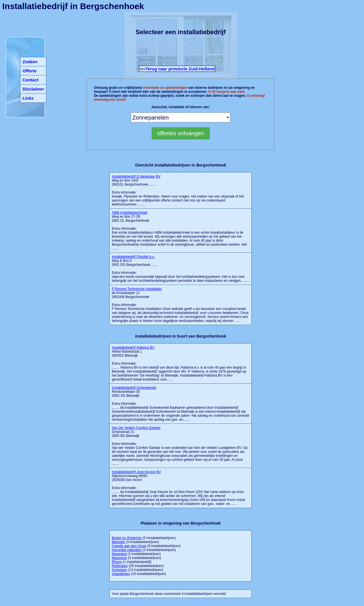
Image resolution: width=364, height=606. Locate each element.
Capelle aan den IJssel (129, 546)
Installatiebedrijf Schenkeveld (134, 388)
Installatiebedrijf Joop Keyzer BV (136, 472)
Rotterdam (120, 566)
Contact (30, 80)
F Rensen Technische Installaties (137, 289)
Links (28, 98)
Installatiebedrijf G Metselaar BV (136, 176)
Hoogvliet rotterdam (127, 550)
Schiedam (119, 570)
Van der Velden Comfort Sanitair (136, 428)
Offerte (29, 71)
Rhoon (117, 562)
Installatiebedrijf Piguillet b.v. (133, 257)
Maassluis (119, 558)
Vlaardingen (121, 574)
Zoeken (30, 62)
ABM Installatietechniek (130, 213)
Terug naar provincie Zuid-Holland (180, 69)
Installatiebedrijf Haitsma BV (133, 348)
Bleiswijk (118, 542)
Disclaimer (33, 89)
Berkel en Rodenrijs (127, 538)
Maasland (119, 554)
